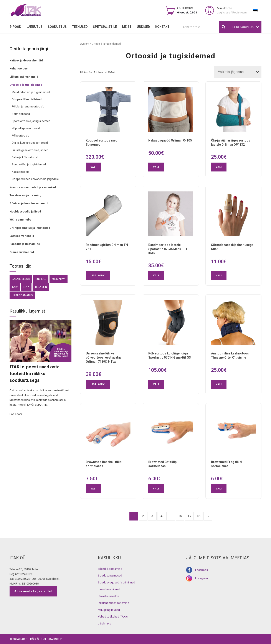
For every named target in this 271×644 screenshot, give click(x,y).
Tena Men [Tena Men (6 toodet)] (41, 287)
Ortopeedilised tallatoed (27, 99)
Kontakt (162, 27)
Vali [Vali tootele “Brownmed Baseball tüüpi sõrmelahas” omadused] (93, 489)
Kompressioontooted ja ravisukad (33, 187)
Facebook (202, 570)
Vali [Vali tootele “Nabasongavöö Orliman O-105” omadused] (156, 167)
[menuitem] (255, 10)
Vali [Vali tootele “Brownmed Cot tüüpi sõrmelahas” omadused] (156, 489)
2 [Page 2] (143, 516)
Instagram (202, 578)
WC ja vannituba (21, 220)
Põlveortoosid (21, 136)
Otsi (223, 27)
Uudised (143, 27)
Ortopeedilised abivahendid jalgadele (35, 179)
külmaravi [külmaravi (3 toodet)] (59, 279)
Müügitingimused (109, 610)
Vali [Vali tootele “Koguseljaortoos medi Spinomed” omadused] (93, 167)
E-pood (15, 27)
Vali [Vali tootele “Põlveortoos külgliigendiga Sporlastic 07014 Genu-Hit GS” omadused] (156, 384)
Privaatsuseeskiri (108, 596)
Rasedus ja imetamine (25, 244)
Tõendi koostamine (110, 569)
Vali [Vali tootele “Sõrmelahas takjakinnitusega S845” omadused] (219, 276)
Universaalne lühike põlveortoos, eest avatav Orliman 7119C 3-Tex (104, 357)
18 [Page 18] (198, 516)
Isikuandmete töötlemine (113, 603)
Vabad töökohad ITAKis (113, 617)
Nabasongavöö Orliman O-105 (170, 140)
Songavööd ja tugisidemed (29, 164)
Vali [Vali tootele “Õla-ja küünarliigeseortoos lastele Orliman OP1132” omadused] (219, 167)
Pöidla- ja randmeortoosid (28, 106)
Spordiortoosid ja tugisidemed (31, 121)
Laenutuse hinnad (109, 589)
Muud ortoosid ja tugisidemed (31, 92)
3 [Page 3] (152, 516)
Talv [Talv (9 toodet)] (15, 287)
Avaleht (85, 44)
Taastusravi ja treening (25, 195)
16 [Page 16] (180, 516)
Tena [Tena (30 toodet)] (26, 287)
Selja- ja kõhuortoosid (26, 157)
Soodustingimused (110, 576)
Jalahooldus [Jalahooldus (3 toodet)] (21, 279)
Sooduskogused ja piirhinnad (116, 582)
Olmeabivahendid (22, 252)
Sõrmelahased (21, 114)
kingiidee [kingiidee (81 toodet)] (41, 279)
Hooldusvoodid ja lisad (25, 212)
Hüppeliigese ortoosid (26, 128)
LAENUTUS (35, 27)
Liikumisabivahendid (24, 77)
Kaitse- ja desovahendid (26, 60)
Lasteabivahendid (22, 236)
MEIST (127, 27)
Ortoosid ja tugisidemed (26, 85)
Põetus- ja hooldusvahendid (29, 203)
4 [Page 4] (161, 516)
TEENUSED (80, 27)
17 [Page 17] (189, 516)
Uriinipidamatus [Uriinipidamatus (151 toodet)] (22, 295)
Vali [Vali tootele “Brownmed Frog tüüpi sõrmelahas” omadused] (219, 489)
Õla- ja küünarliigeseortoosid (30, 143)
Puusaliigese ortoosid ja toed (30, 150)
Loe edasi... (17, 414)
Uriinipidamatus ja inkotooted (30, 228)
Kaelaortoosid (21, 172)
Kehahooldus (19, 68)
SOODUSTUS (57, 27)
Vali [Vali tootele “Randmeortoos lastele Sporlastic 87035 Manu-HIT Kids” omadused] (156, 276)
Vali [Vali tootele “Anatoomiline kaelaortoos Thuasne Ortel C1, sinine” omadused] (219, 384)
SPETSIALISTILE (105, 27)
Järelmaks (104, 623)
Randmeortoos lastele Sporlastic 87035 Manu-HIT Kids (168, 249)
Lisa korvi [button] (98, 276)
